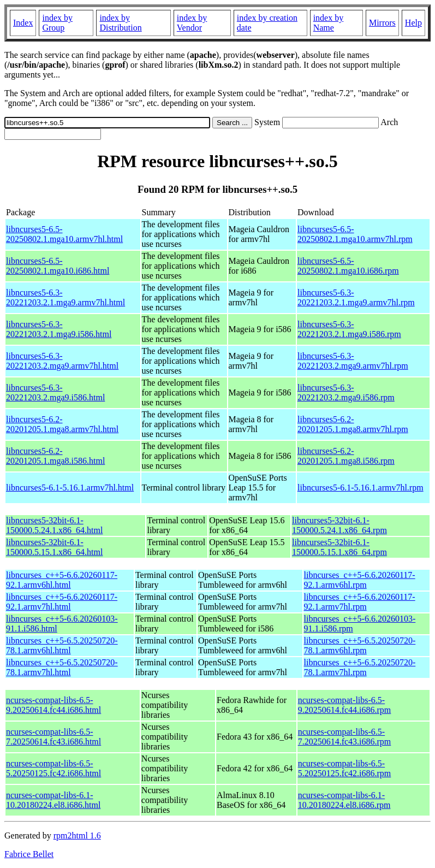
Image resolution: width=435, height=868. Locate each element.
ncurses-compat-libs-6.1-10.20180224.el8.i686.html (53, 800)
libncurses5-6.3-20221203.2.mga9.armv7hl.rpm (353, 361)
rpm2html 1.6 (77, 835)
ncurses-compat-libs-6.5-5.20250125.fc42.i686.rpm (345, 768)
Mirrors (382, 23)
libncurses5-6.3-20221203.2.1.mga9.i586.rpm (349, 329)
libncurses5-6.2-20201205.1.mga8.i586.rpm (346, 456)
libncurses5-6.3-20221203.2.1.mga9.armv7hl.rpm (356, 297)
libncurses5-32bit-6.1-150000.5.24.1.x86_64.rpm (339, 525)
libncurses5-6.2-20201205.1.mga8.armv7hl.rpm (353, 424)
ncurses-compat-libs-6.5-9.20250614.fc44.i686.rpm (345, 705)
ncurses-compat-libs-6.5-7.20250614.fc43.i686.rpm (345, 737)
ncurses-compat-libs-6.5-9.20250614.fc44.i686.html (53, 705)
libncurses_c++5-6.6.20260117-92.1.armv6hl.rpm (360, 580)
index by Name (329, 23)
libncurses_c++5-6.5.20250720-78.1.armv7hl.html (62, 667)
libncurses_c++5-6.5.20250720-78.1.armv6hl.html (62, 645)
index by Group (57, 23)
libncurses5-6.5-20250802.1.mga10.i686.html (58, 266)
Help (413, 23)
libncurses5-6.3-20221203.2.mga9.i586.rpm (346, 392)
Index (23, 23)
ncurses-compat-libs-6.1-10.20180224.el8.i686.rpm (344, 800)
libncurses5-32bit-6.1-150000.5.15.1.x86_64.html (54, 547)
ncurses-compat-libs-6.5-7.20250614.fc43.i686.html (53, 737)
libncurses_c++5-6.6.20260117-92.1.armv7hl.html (62, 602)
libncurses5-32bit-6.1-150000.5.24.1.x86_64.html (54, 525)
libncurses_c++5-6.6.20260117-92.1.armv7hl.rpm (360, 602)
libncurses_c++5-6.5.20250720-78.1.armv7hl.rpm (360, 667)
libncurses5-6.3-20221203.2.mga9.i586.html (55, 392)
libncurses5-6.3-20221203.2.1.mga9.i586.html (59, 329)
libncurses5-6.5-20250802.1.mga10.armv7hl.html (64, 234)
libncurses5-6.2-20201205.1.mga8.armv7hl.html (62, 424)
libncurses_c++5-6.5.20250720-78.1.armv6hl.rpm (360, 645)
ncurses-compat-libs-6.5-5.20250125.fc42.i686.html (53, 768)
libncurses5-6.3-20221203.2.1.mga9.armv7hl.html (65, 297)
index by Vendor (192, 23)
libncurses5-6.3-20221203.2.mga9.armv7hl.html (62, 361)
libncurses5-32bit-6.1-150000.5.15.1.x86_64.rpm (339, 547)
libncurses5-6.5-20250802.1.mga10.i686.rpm (348, 266)
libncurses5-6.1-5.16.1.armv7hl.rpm (360, 488)
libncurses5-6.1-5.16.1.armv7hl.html (70, 488)
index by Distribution (120, 23)
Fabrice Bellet (29, 854)
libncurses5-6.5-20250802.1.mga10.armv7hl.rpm (355, 234)
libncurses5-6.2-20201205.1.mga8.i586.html (55, 456)
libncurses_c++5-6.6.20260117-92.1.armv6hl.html (62, 580)
